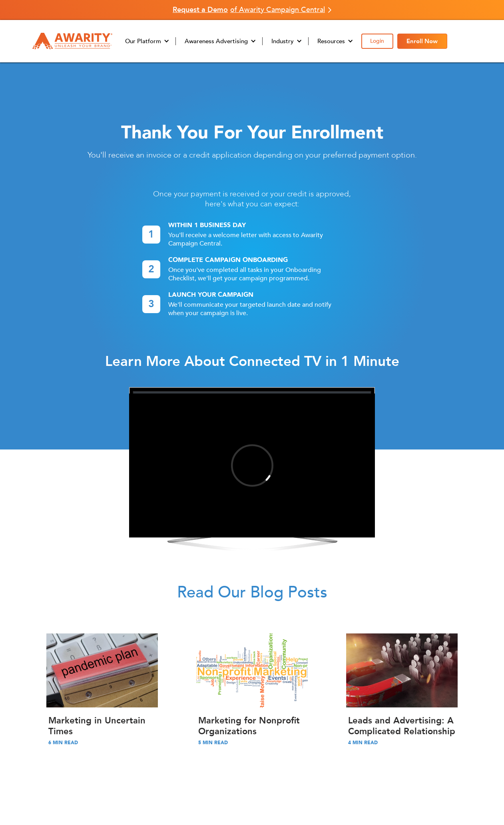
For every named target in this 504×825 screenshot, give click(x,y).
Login (377, 41)
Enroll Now (422, 41)
